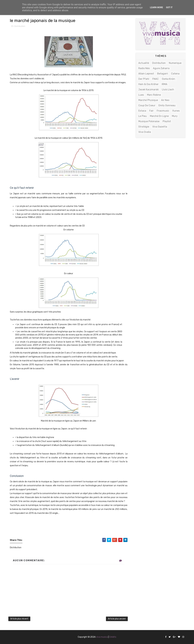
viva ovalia (145, 132)
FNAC (156, 79)
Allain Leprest (146, 74)
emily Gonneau (167, 105)
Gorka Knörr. (169, 79)
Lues (141, 95)
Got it (169, 7)
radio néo (144, 68)
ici (43, 79)
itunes (176, 111)
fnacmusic (163, 111)
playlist (167, 121)
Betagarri (163, 74)
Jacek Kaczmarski (149, 89)
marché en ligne (159, 116)
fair (151, 111)
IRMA (165, 84)
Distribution (20, 26)
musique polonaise (149, 121)
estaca (142, 111)
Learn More (156, 7)
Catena (175, 74)
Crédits (113, 637)
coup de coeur (147, 105)
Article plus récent (19, 619)
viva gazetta (160, 127)
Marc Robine (154, 95)
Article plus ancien (117, 619)
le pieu (143, 116)
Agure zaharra (161, 68)
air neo (165, 100)
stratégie (144, 127)
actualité (144, 63)
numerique (175, 63)
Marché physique (148, 100)
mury (175, 116)
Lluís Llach (168, 89)
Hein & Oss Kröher (148, 84)
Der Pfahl (144, 79)
